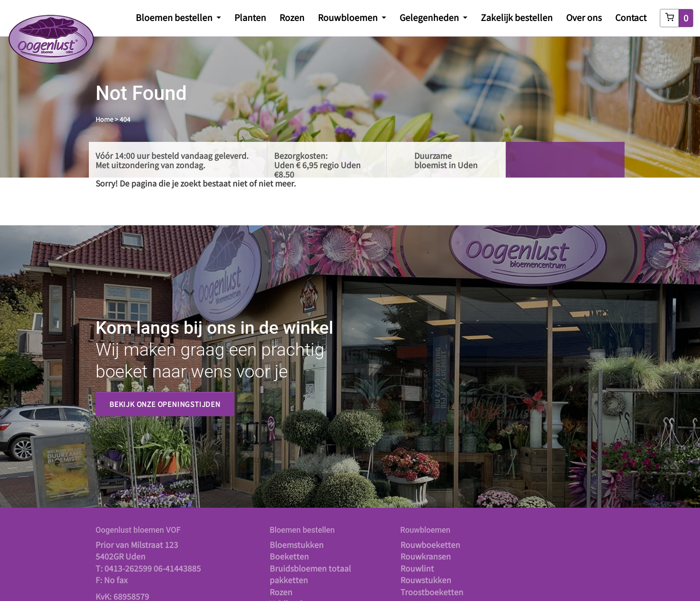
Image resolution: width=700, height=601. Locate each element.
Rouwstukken (426, 580)
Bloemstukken (297, 545)
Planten (250, 17)
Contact (631, 17)
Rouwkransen (426, 556)
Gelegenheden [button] (430, 17)
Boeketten (289, 556)
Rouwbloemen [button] (349, 17)
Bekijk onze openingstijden (165, 404)
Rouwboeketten (430, 545)
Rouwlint (417, 568)
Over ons (584, 17)
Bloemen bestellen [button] (175, 17)
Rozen (292, 17)
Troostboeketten (432, 592)
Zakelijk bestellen (517, 17)
